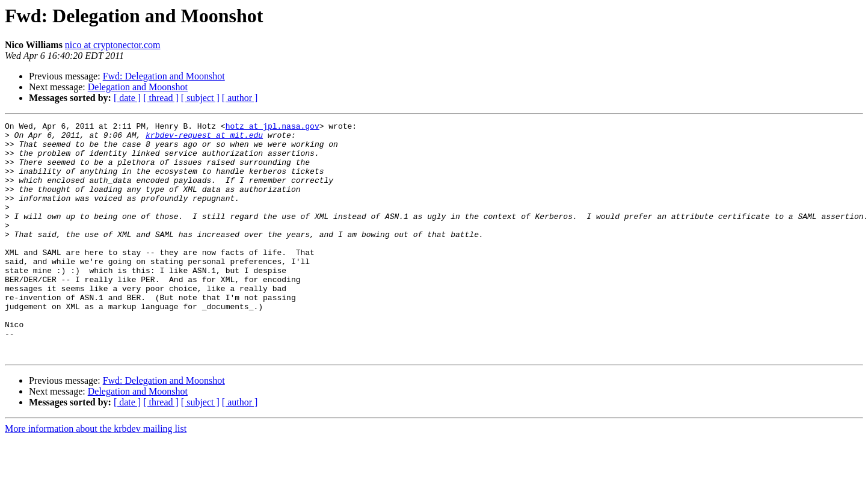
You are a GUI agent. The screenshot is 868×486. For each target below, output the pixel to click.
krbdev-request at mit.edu (204, 138)
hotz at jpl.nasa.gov (272, 128)
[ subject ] (200, 98)
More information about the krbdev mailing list (96, 475)
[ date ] (127, 98)
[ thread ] (161, 98)
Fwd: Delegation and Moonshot (164, 76)
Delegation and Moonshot (138, 87)
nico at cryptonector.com (113, 45)
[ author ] (240, 98)
